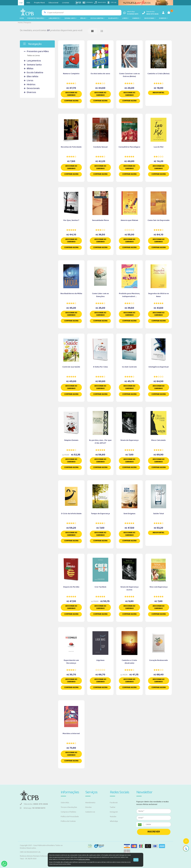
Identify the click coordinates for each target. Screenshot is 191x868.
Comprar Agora (71, 101)
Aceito (136, 860)
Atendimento (90, 803)
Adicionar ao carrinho (71, 94)
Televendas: (34, 804)
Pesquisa (27, 23)
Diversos (163, 18)
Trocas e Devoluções (69, 807)
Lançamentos (55, 18)
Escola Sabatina (98, 18)
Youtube (113, 817)
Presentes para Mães (36, 18)
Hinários (137, 18)
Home (22, 18)
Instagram (114, 812)
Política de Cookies (68, 821)
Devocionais (150, 18)
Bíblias (84, 18)
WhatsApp (114, 821)
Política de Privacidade (70, 817)
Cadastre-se (90, 812)
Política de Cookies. (84, 859)
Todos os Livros (33, 56)
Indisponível (159, 93)
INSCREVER (154, 832)
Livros (126, 18)
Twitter (113, 807)
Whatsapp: (33, 808)
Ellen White (114, 18)
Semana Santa (71, 18)
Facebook (114, 803)
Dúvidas (88, 807)
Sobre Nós (65, 803)
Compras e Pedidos (68, 812)
